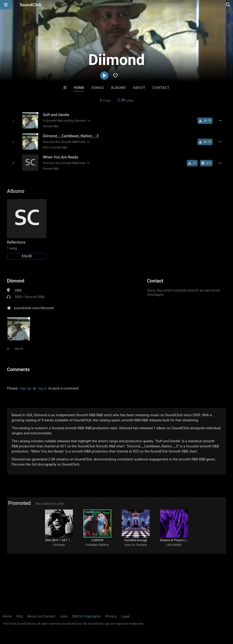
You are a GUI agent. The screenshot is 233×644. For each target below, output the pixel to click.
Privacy (111, 616)
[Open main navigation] (6, 5)
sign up (25, 388)
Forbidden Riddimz (97, 545)
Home (79, 88)
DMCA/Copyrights (86, 616)
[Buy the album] (206, 163)
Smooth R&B (51, 126)
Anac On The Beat (136, 545)
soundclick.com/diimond (34, 308)
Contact (161, 88)
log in (42, 388)
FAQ (20, 616)
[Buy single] (205, 121)
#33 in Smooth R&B (55, 148)
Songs (98, 88)
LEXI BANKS (174, 545)
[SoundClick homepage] (31, 5)
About (139, 88)
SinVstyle (59, 545)
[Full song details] (220, 121)
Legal (125, 616)
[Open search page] (228, 5)
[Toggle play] (13, 121)
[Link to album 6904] (27, 229)
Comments (18, 369)
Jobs (64, 616)
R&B (18, 297)
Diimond (16, 281)
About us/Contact (41, 616)
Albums (118, 88)
